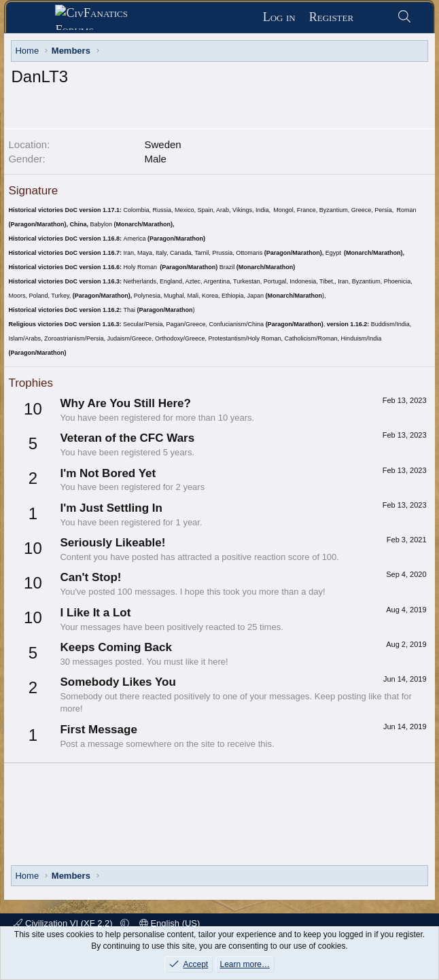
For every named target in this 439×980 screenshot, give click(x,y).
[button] (125, 923)
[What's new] (375, 17)
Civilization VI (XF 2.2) (64, 923)
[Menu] (36, 18)
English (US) (170, 923)
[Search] (404, 17)
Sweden (162, 144)
